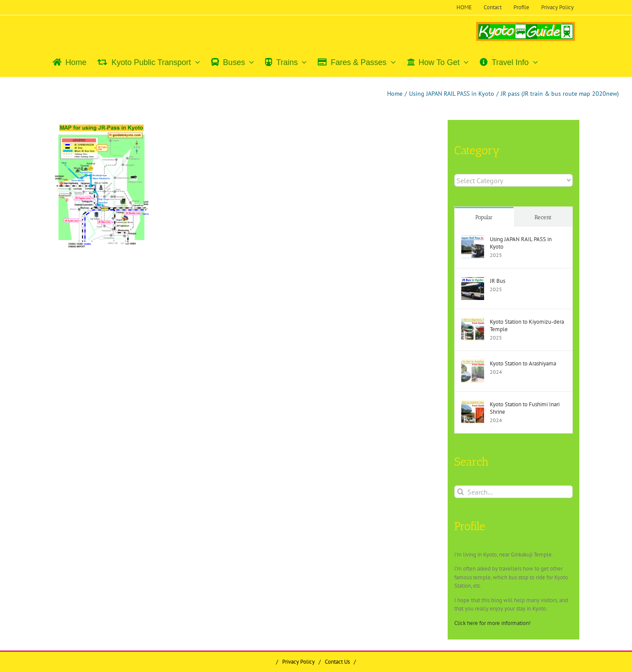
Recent (543, 217)
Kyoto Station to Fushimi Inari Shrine (525, 408)
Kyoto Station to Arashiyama (523, 363)
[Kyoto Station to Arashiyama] (473, 364)
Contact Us (337, 662)
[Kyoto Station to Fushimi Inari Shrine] (473, 405)
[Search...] (513, 492)
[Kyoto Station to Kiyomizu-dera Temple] (473, 322)
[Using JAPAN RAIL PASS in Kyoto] (473, 240)
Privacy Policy (298, 662)
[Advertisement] (127, 322)
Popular (484, 217)
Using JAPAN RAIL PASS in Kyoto (521, 243)
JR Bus (497, 281)
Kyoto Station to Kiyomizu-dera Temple (527, 325)
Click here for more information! (492, 623)
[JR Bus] (473, 281)
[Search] (461, 492)
